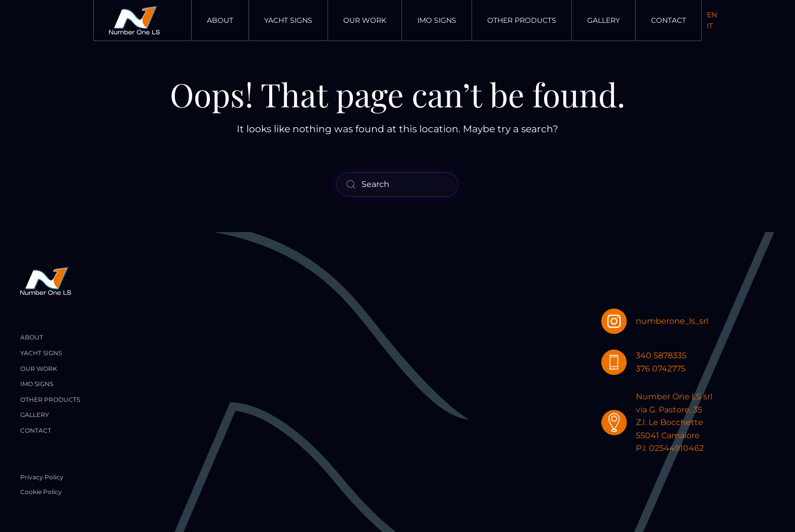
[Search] (397, 184)
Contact (668, 20)
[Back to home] (134, 20)
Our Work (365, 20)
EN (712, 15)
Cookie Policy (41, 492)
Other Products (522, 20)
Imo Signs (437, 20)
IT (710, 26)
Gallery (604, 20)
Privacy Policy (42, 477)
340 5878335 (662, 355)
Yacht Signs (288, 20)
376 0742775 (661, 369)
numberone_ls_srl (672, 321)
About (220, 20)
